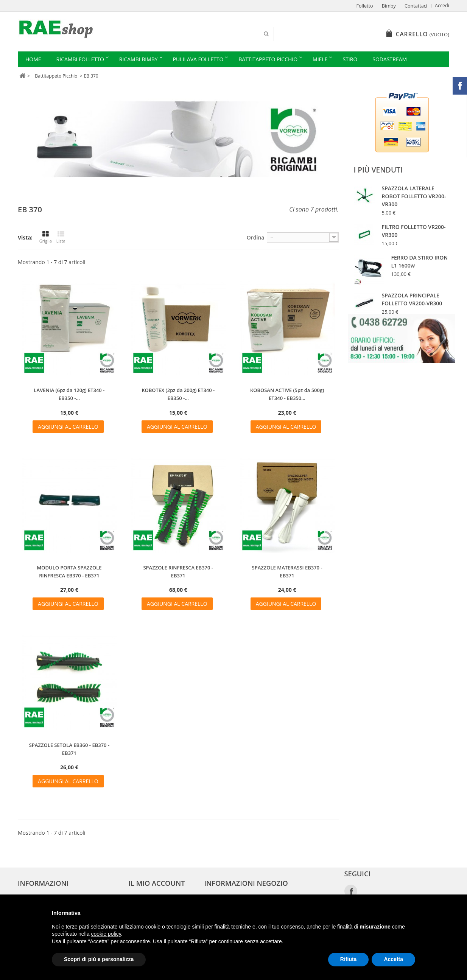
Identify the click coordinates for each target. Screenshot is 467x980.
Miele (320, 59)
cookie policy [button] (106, 934)
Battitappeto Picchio (268, 59)
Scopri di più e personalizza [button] (99, 959)
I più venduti (378, 170)
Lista (61, 237)
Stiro (350, 59)
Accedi (442, 5)
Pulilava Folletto (198, 59)
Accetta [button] (393, 959)
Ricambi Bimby (139, 59)
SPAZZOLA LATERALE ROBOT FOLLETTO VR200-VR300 (414, 196)
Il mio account (157, 883)
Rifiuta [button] (349, 959)
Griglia (46, 237)
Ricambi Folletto (80, 59)
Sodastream (390, 59)
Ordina (256, 237)
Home (33, 59)
